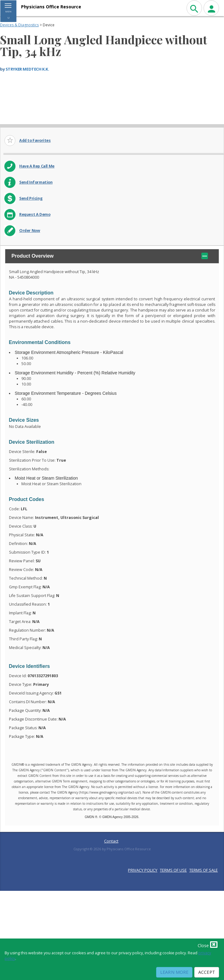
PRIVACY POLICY (143, 870)
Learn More (174, 972)
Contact (111, 841)
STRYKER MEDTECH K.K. (27, 69)
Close (208, 944)
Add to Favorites (35, 140)
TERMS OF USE (173, 870)
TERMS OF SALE (204, 870)
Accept (207, 972)
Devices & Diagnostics (19, 25)
